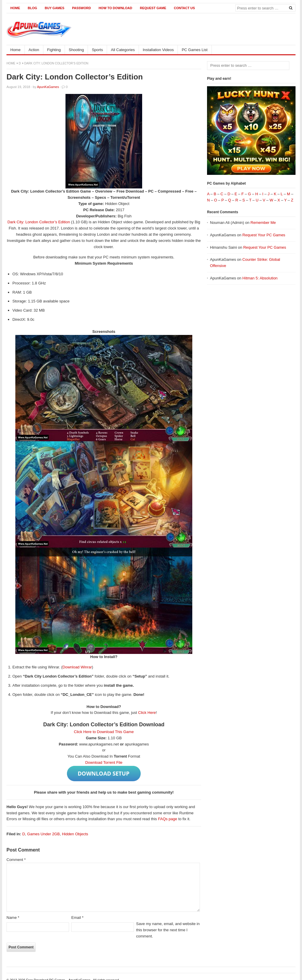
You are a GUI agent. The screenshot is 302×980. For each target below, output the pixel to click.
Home (15, 8)
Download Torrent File (104, 762)
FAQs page (168, 819)
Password (81, 8)
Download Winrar (77, 667)
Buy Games (55, 8)
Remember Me (263, 223)
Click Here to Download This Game (104, 732)
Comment (16, 860)
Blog (32, 8)
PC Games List (195, 50)
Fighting (54, 50)
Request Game (153, 8)
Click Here (147, 713)
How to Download (115, 8)
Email (77, 918)
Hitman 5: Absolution (260, 278)
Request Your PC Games (264, 235)
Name (13, 918)
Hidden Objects (75, 834)
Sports (97, 50)
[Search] (290, 8)
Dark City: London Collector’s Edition (39, 222)
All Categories (123, 50)
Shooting (76, 50)
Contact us (184, 8)
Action (34, 50)
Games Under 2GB (44, 834)
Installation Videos (158, 50)
